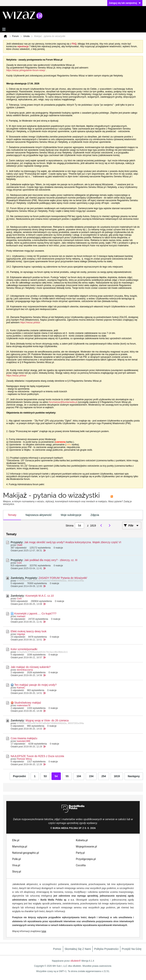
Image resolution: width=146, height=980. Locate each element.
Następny (134, 776)
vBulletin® (75, 961)
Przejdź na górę (132, 949)
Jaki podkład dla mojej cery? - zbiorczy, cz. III (51, 560)
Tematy (12, 515)
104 (79, 776)
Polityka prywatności (106, 949)
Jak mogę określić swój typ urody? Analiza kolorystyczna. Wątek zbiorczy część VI (73, 542)
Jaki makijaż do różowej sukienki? (31, 667)
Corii (19, 563)
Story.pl (17, 872)
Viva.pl (16, 865)
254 (104, 776)
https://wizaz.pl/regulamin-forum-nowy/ (26, 70)
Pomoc (57, 949)
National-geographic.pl (26, 853)
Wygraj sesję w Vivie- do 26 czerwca (47, 720)
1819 (117, 776)
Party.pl (80, 853)
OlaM (20, 545)
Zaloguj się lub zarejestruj (125, 3)
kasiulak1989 (24, 741)
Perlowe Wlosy (24, 759)
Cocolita (81, 865)
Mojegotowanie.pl (86, 847)
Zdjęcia (95, 515)
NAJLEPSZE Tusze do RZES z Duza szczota (37, 756)
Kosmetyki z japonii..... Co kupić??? (35, 614)
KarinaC (21, 688)
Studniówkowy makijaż (28, 703)
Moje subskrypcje (71, 515)
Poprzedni (19, 776)
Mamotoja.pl (20, 847)
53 (45, 776)
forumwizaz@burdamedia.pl (63, 402)
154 (91, 776)
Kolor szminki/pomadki (24, 649)
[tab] (12, 515)
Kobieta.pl (82, 840)
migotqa (21, 634)
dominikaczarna (25, 670)
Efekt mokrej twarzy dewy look (29, 631)
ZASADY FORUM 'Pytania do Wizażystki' (63, 578)
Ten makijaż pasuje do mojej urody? (35, 685)
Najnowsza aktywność (39, 515)
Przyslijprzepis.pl (86, 859)
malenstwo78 (24, 705)
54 (56, 776)
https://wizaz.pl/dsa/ (30, 322)
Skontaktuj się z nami (78, 949)
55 (67, 776)
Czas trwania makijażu (24, 738)
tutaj (44, 931)
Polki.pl (17, 859)
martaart (21, 616)
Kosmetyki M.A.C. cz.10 (40, 596)
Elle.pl (16, 840)
